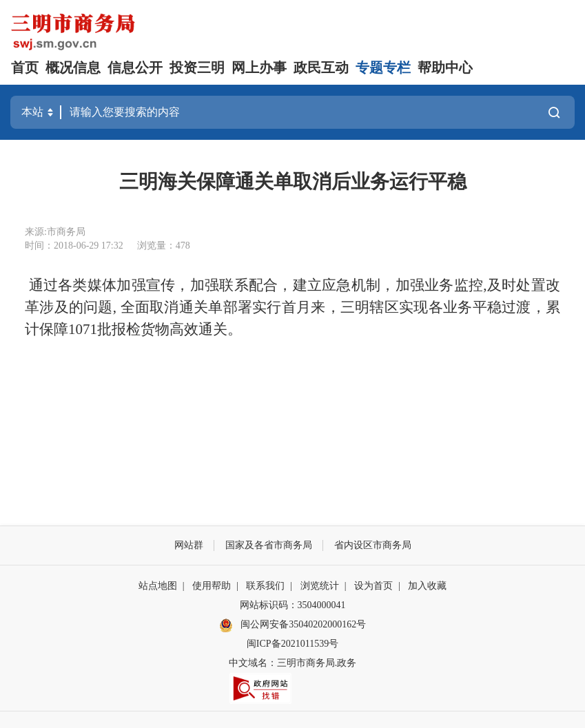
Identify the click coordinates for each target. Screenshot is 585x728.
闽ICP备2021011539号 (292, 644)
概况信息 (73, 67)
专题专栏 (383, 67)
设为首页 (373, 586)
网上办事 (259, 67)
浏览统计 (320, 586)
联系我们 (265, 586)
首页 (25, 67)
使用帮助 (212, 586)
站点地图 (158, 586)
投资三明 (197, 67)
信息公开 (135, 67)
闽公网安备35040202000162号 (293, 625)
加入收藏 (427, 586)
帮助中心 (445, 67)
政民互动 (321, 67)
